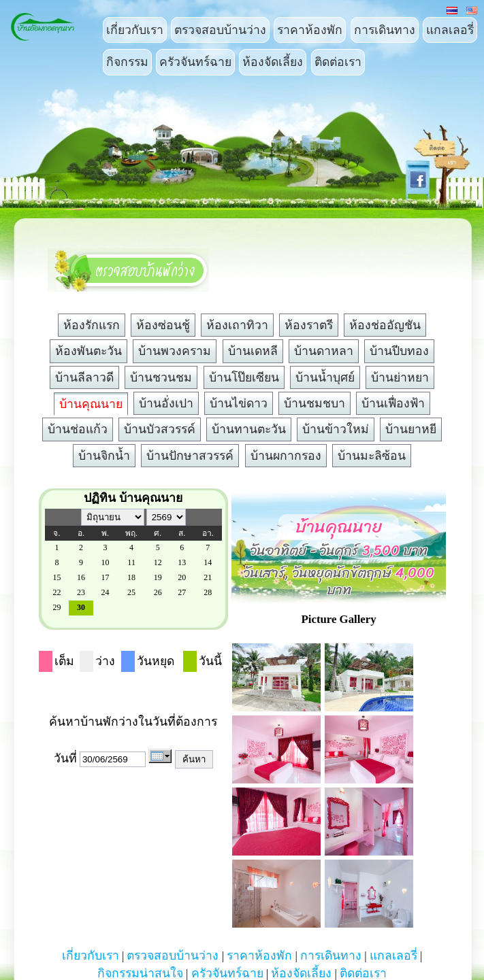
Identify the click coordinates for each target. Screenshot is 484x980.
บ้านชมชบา (314, 403)
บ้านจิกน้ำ (104, 456)
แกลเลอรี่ (450, 30)
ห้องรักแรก (92, 325)
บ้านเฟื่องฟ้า (393, 403)
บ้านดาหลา (324, 351)
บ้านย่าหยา (400, 377)
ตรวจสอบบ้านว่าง (220, 30)
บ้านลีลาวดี (84, 377)
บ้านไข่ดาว (239, 403)
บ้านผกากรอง (286, 456)
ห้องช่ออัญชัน (385, 325)
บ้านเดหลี (253, 351)
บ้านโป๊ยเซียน (244, 377)
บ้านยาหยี (411, 429)
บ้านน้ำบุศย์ (325, 377)
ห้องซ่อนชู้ (163, 325)
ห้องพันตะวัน (88, 351)
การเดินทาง (385, 30)
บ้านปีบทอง (399, 351)
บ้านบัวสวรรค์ (160, 429)
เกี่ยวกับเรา (135, 30)
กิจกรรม (127, 62)
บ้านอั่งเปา (166, 403)
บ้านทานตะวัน (249, 429)
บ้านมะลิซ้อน (372, 456)
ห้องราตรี (309, 325)
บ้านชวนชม (161, 377)
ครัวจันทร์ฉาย (195, 62)
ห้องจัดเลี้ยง (273, 62)
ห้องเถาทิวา (237, 325)
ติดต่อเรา (338, 62)
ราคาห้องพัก (310, 30)
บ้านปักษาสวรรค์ (190, 456)
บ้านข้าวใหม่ (336, 429)
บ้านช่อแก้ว (78, 429)
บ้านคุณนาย (91, 404)
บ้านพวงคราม (175, 351)
